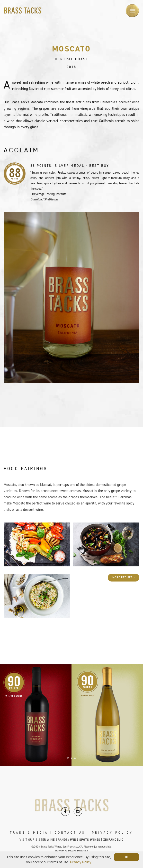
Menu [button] (130, 8)
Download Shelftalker (44, 199)
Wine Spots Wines (85, 840)
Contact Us (70, 833)
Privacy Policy (112, 833)
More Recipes (124, 577)
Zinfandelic (113, 840)
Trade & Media (29, 833)
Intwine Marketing (78, 851)
